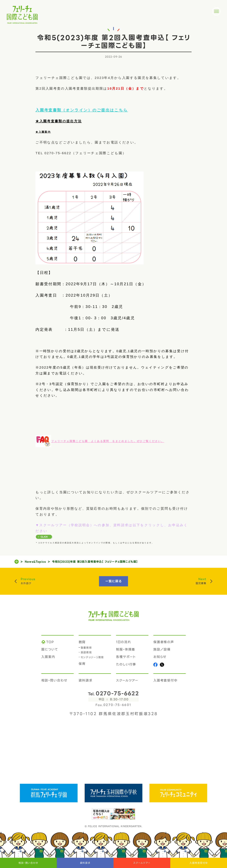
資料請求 (85, 863)
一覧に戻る (114, 581)
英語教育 (86, 652)
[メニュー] (216, 11)
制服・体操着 (126, 649)
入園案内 (48, 657)
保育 (82, 664)
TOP (50, 642)
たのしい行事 (126, 664)
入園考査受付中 (199, 863)
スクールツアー (142, 863)
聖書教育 (86, 648)
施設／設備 (162, 649)
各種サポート (126, 657)
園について (50, 649)
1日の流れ (124, 642)
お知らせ (160, 657)
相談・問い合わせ (28, 863)
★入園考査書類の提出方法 (59, 121)
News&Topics (35, 562)
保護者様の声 (164, 642)
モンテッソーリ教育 (92, 657)
